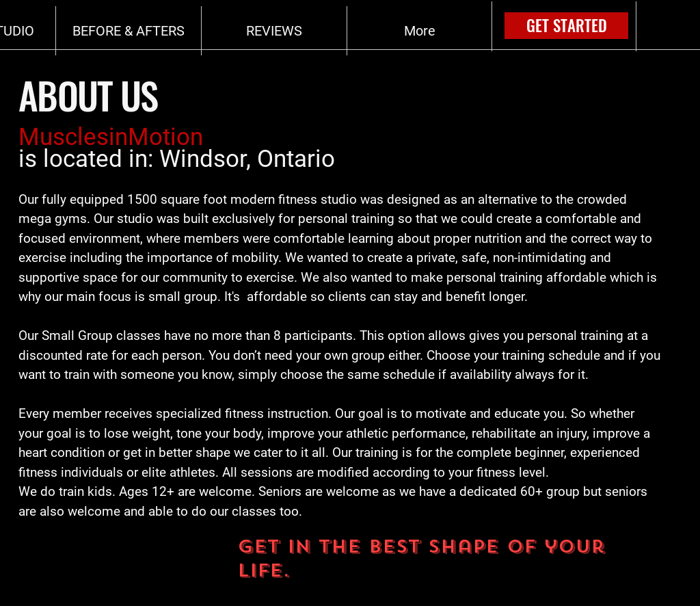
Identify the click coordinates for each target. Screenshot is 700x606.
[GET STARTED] (566, 26)
